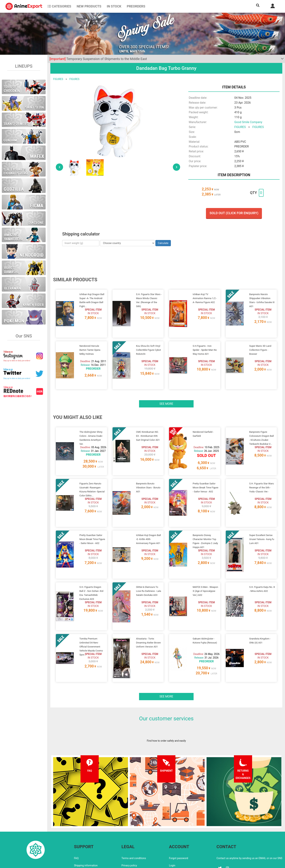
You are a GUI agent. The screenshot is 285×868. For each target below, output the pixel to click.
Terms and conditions (134, 827)
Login (172, 835)
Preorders (136, 6)
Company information (134, 842)
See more (166, 395)
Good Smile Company (248, 122)
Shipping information (86, 835)
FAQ (76, 827)
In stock (114, 6)
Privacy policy (129, 835)
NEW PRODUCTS (89, 6)
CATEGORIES (59, 6)
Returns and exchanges (87, 842)
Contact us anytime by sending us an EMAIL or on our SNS (249, 827)
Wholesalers (176, 842)
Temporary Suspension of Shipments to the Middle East (98, 59)
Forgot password (179, 827)
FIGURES (58, 79)
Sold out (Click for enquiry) (234, 213)
